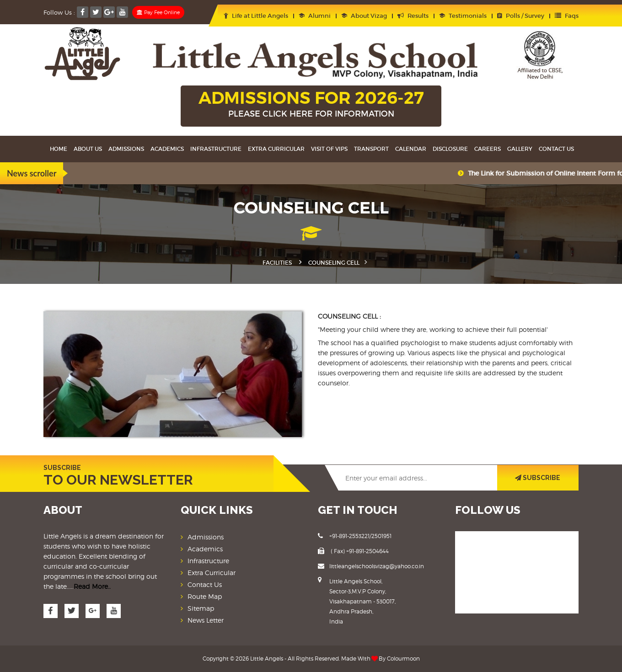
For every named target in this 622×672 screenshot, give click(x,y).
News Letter (206, 620)
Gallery (520, 149)
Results (413, 16)
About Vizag (364, 16)
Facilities (277, 263)
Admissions (126, 149)
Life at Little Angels (256, 16)
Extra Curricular (276, 149)
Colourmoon (403, 659)
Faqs (567, 16)
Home (59, 149)
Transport (371, 149)
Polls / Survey (521, 16)
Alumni (315, 16)
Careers (488, 149)
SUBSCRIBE (538, 478)
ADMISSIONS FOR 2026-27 (311, 105)
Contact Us (556, 149)
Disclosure (450, 149)
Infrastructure (216, 149)
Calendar (411, 149)
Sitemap (201, 608)
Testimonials (463, 16)
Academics (167, 149)
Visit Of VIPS (329, 149)
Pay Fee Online (158, 12)
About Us (88, 149)
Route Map (205, 596)
